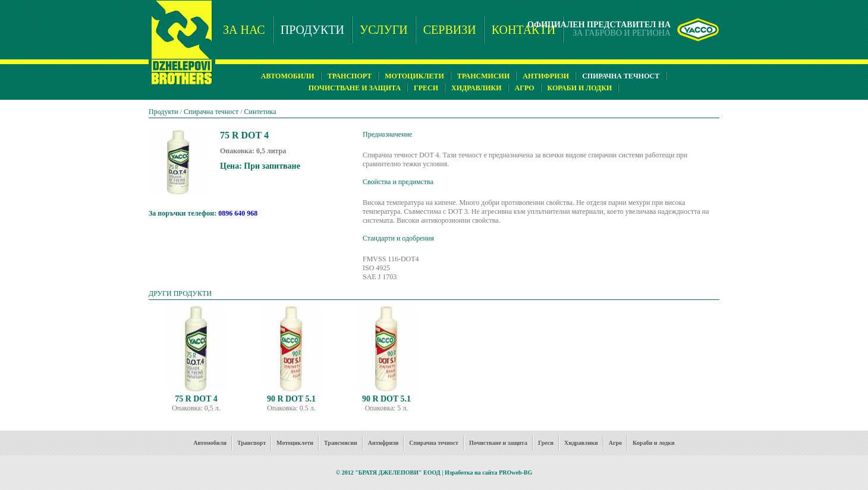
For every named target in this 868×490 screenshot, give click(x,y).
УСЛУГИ (384, 30)
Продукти (163, 112)
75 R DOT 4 (196, 399)
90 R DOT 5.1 (291, 399)
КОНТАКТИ (523, 30)
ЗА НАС (244, 30)
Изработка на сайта (471, 472)
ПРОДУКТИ (312, 30)
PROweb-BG (515, 472)
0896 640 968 (238, 213)
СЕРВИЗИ (450, 30)
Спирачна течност (211, 112)
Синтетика (260, 112)
